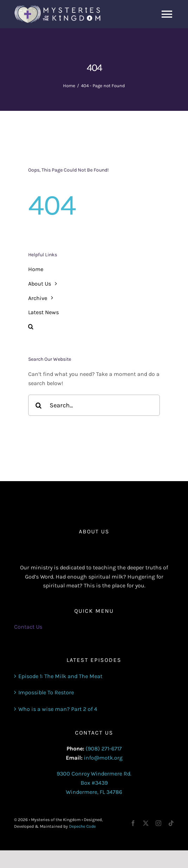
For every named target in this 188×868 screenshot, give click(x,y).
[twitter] (146, 823)
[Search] (39, 405)
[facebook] (133, 823)
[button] (94, 327)
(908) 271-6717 (104, 749)
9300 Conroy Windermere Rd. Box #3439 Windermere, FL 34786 (94, 783)
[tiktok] (171, 823)
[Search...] (94, 405)
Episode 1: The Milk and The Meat (60, 676)
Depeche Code (82, 826)
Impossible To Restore (46, 692)
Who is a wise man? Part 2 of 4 (58, 709)
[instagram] (158, 823)
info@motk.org (103, 758)
